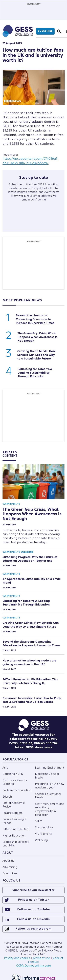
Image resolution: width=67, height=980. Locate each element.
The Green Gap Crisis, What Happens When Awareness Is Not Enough (37, 337)
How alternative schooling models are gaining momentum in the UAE (29, 662)
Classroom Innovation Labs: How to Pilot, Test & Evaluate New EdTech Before (32, 700)
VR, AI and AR (44, 834)
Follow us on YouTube (33, 910)
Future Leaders (13, 813)
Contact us (10, 874)
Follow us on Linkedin (33, 919)
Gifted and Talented (16, 829)
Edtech (7, 797)
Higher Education (14, 836)
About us (8, 861)
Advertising (10, 867)
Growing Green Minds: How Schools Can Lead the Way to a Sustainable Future (36, 355)
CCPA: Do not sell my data (34, 966)
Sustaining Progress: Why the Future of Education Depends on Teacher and (30, 559)
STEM (39, 821)
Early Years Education (17, 790)
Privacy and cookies (17, 958)
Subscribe (45, 31)
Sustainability (11, 504)
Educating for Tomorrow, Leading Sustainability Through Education (35, 373)
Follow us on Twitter (33, 900)
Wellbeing (27, 552)
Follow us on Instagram (33, 929)
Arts (5, 768)
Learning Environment (50, 768)
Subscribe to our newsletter (33, 890)
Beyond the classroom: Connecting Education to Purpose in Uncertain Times (35, 319)
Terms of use (41, 958)
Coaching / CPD (13, 774)
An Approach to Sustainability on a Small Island (32, 581)
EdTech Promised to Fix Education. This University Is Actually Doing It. (30, 681)
